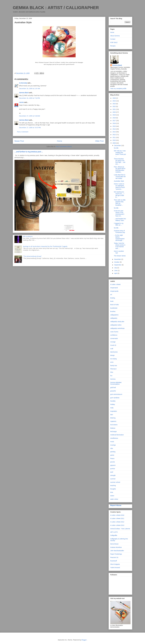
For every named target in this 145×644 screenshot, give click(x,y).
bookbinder (114, 308)
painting (113, 452)
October (117, 262)
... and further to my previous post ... (29, 152)
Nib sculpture (28, 236)
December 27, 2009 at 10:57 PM (30, 128)
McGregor (114, 431)
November (118, 259)
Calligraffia (114, 535)
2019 (114, 115)
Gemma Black (24, 93)
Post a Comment (23, 132)
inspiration (114, 411)
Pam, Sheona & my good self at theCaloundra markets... (120, 169)
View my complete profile (118, 89)
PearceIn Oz (114, 557)
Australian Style (119, 181)
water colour (114, 499)
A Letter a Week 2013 (117, 525)
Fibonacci (113, 369)
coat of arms (114, 332)
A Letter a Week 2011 (117, 518)
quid (112, 472)
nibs (112, 448)
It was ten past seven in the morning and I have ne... (119, 213)
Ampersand (114, 288)
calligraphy (114, 318)
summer (113, 479)
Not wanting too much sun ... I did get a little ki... (119, 194)
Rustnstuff (114, 561)
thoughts (113, 489)
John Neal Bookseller (117, 551)
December (118, 146)
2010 (114, 140)
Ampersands (114, 291)
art (111, 295)
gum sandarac (115, 398)
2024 (114, 101)
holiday (113, 404)
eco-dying (113, 359)
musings (113, 445)
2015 (114, 126)
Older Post (99, 141)
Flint (112, 372)
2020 (114, 112)
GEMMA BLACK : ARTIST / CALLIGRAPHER (56, 8)
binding (113, 298)
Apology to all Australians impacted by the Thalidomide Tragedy (45, 246)
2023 (114, 104)
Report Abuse (116, 505)
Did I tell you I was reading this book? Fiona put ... (120, 153)
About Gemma (115, 36)
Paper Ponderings (116, 554)
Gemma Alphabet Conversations (116, 383)
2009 (114, 143)
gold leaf (113, 387)
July (116, 268)
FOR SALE (114, 42)
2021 (114, 109)
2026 (114, 98)
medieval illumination (117, 435)
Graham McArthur (116, 547)
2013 (114, 132)
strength (113, 475)
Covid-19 (113, 345)
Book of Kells (115, 305)
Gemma (113, 379)
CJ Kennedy (23, 83)
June (116, 271)
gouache (113, 391)
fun (111, 376)
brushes (113, 311)
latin (112, 415)
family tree (114, 366)
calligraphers (114, 315)
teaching (113, 485)
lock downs (114, 425)
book (112, 301)
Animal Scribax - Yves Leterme (120, 529)
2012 (114, 135)
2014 (114, 129)
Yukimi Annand (115, 568)
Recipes (113, 46)
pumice (113, 469)
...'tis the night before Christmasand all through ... (119, 238)
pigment (113, 465)
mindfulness (114, 438)
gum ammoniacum (116, 394)
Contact (113, 39)
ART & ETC (114, 532)
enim (112, 362)
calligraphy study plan (117, 322)
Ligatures (113, 421)
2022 (114, 106)
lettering (113, 418)
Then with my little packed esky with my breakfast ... (120, 203)
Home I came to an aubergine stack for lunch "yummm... (119, 186)
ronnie (21, 102)
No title (116, 148)
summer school (115, 482)
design (112, 355)
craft (112, 349)
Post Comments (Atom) (64, 146)
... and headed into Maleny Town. (120, 220)
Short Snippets (115, 564)
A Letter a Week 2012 (117, 522)
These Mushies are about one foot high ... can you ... (120, 161)
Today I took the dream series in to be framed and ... (120, 246)
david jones (114, 352)
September (118, 265)
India (112, 408)
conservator (114, 338)
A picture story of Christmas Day (119, 232)
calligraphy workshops (117, 328)
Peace (112, 458)
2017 (114, 121)
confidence (114, 335)
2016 (114, 123)
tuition (112, 496)
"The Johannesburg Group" (32, 256)
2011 (114, 137)
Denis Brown (114, 544)
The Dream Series (120, 256)
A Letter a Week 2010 (117, 515)
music (112, 442)
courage (113, 342)
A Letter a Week (115, 284)
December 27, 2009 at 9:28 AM (30, 116)
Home (60, 141)
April (116, 273)
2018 (114, 118)
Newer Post (19, 141)
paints (112, 455)
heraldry (113, 401)
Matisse (113, 428)
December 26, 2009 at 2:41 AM (30, 88)
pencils (113, 462)
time (112, 492)
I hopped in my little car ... (119, 224)
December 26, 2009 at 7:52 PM (29, 98)
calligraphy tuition (116, 325)
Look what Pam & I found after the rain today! (120, 177)
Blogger (84, 640)
